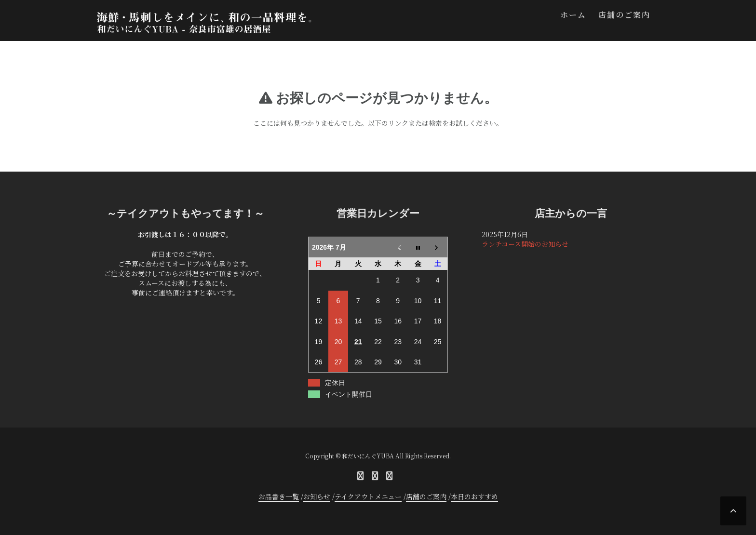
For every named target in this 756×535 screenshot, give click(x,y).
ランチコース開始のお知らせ (525, 244)
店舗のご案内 (624, 15)
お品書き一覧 (279, 496)
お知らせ (317, 496)
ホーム (573, 15)
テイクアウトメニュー (368, 496)
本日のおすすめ (474, 496)
